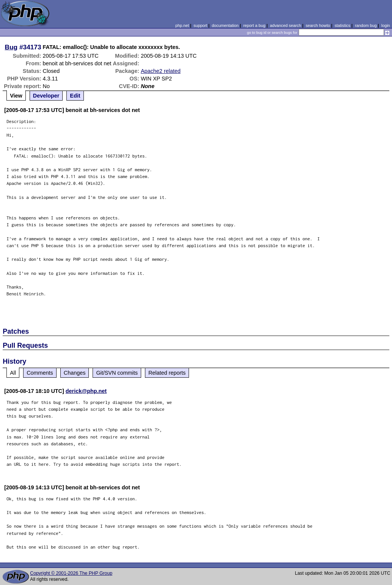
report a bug (254, 25)
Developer (46, 96)
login (386, 25)
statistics (342, 25)
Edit (75, 96)
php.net (182, 25)
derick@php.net (86, 391)
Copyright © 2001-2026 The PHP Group (71, 573)
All (13, 373)
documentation (225, 25)
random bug (366, 25)
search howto (318, 25)
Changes (75, 373)
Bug (11, 47)
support (200, 25)
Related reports (167, 373)
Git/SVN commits (117, 373)
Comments (40, 373)
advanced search (285, 25)
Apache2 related (161, 71)
